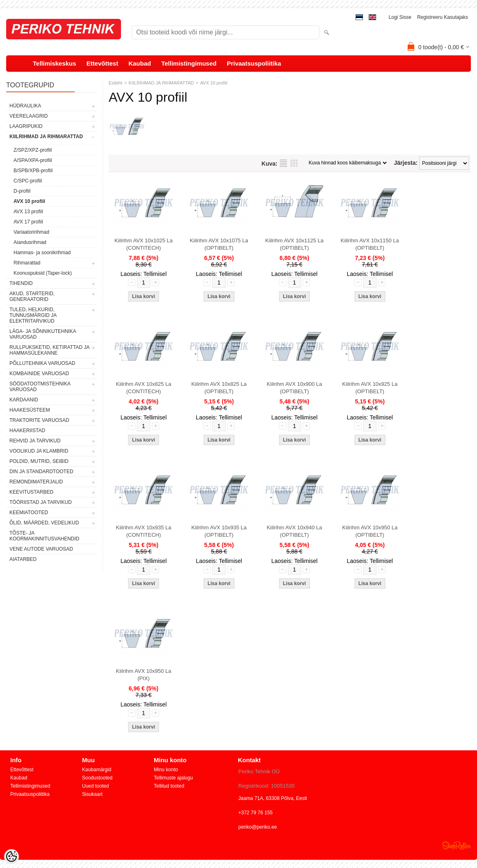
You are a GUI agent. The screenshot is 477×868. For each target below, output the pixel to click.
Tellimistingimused (189, 63)
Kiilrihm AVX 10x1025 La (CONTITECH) (144, 244)
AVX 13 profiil (28, 212)
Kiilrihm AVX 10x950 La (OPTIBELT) (370, 531)
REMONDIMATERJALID (36, 482)
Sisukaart (92, 794)
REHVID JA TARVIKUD (35, 441)
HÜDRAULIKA (25, 106)
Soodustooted (97, 778)
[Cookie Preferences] (11, 857)
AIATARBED (23, 559)
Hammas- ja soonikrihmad (42, 253)
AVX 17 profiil (28, 222)
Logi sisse (400, 17)
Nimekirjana (283, 163)
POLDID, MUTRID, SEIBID (39, 461)
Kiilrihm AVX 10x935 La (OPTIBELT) (219, 531)
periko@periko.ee (258, 827)
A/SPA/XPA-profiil (33, 160)
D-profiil (22, 191)
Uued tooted (95, 786)
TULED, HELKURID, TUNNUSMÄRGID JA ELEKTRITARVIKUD (33, 315)
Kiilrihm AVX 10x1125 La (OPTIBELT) (294, 244)
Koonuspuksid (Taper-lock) (43, 273)
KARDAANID (24, 400)
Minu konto (166, 770)
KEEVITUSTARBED (31, 492)
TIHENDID (21, 283)
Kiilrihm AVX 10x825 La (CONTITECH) (144, 388)
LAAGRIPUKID (26, 126)
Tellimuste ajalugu (173, 778)
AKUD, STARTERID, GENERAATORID (32, 296)
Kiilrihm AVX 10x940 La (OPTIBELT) (294, 531)
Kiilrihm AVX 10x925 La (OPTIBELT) (370, 388)
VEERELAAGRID (29, 116)
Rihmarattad (27, 263)
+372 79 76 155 (256, 813)
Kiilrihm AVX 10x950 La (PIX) (144, 675)
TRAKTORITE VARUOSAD (39, 420)
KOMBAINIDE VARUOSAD (39, 374)
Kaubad (140, 63)
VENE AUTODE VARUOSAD (41, 549)
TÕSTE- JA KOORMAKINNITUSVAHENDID (44, 536)
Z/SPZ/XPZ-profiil (33, 150)
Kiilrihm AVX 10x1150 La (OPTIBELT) (370, 244)
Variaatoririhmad (31, 232)
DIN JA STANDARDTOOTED (41, 472)
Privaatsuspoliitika (254, 63)
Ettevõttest (103, 63)
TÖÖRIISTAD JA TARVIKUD (41, 502)
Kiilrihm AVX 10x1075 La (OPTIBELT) (219, 244)
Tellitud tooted (169, 786)
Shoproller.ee (456, 845)
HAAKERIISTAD (27, 431)
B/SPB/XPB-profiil (33, 171)
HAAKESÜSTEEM (30, 410)
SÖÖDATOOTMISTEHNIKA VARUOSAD (40, 387)
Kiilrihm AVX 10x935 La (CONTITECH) (144, 531)
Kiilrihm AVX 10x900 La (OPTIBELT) (294, 388)
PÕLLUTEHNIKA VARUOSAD (42, 363)
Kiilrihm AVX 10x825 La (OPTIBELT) (219, 388)
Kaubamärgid (97, 770)
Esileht (115, 83)
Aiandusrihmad (30, 242)
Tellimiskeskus (55, 63)
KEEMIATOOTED (29, 513)
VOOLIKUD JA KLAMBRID (39, 451)
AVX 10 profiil (29, 201)
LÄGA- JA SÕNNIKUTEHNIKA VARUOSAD (43, 334)
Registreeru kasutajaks (443, 17)
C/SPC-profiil (28, 181)
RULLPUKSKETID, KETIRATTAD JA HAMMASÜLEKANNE (49, 350)
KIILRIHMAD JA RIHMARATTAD (46, 137)
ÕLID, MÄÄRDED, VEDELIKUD (44, 523)
